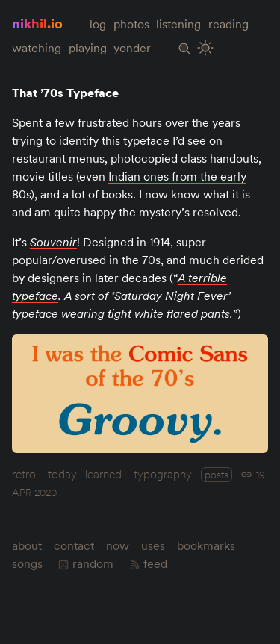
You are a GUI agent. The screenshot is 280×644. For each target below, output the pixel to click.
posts (217, 475)
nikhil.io (37, 24)
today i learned (85, 474)
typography (163, 474)
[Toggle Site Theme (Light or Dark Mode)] (206, 48)
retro (24, 474)
